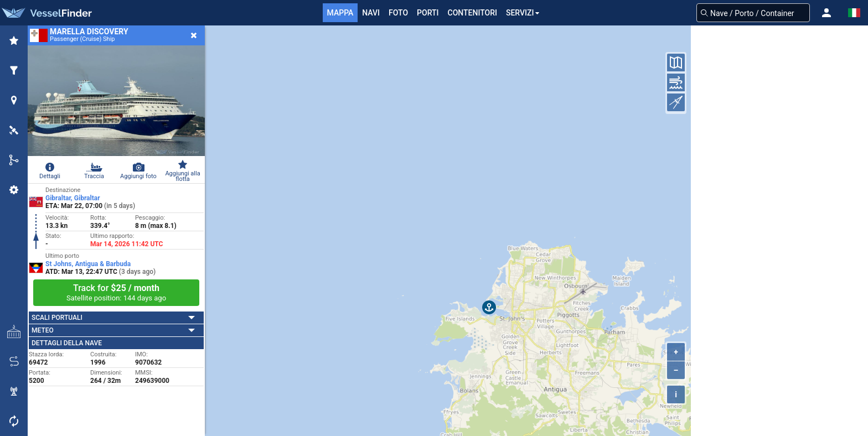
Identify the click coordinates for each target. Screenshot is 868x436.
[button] (826, 13)
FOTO (398, 13)
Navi (371, 13)
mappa (340, 13)
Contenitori (472, 13)
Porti (428, 13)
